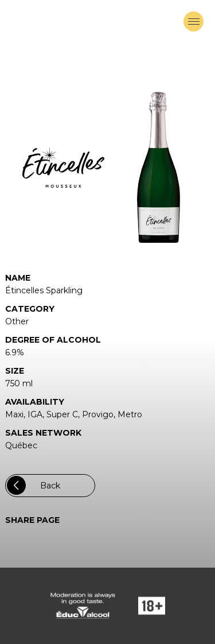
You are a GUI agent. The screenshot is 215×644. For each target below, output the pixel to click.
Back (34, 485)
